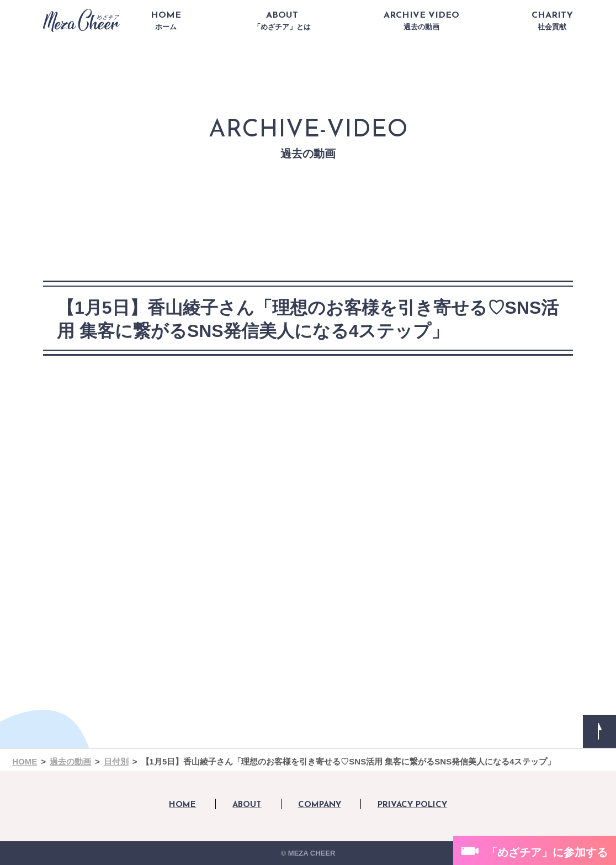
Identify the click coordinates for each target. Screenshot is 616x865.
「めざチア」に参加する (547, 852)
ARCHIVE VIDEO (421, 21)
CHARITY (552, 21)
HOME (166, 21)
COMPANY (320, 805)
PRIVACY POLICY (412, 805)
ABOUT (282, 21)
